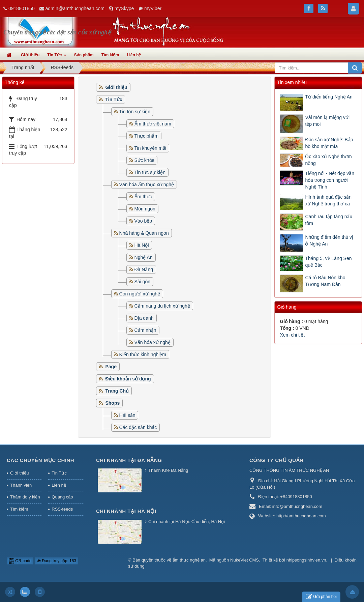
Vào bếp (143, 221)
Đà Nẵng (144, 269)
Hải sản (127, 415)
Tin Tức (59, 473)
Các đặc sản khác (138, 427)
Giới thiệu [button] (30, 55)
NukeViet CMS (245, 560)
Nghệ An (144, 257)
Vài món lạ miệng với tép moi (327, 121)
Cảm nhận (145, 330)
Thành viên (21, 485)
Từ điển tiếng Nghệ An (329, 97)
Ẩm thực (143, 197)
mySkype (124, 8)
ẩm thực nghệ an (189, 560)
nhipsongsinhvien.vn (306, 560)
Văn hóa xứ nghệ (153, 342)
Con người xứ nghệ (140, 294)
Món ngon (145, 209)
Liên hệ (59, 485)
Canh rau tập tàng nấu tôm (329, 220)
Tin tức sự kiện (135, 112)
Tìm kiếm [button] (110, 55)
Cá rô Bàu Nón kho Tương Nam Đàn (325, 281)
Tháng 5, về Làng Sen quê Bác (328, 262)
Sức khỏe (145, 160)
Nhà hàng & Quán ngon (144, 233)
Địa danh (144, 318)
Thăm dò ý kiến (25, 497)
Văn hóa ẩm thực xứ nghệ (147, 184)
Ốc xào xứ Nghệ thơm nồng (328, 160)
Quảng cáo (62, 497)
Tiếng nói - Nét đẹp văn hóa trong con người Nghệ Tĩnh (329, 180)
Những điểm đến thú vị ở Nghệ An (329, 240)
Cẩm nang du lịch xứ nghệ (162, 306)
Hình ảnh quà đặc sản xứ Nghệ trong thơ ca (328, 200)
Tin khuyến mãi (150, 148)
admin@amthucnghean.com (75, 8)
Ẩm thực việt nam (153, 124)
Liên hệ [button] (134, 55)
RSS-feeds (62, 509)
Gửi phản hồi (321, 597)
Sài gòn (142, 282)
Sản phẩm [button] (84, 55)
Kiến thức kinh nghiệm (143, 354)
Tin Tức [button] (57, 57)
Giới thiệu (19, 473)
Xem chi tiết (292, 335)
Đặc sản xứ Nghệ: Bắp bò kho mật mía (329, 143)
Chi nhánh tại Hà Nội (126, 511)
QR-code (20, 561)
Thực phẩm (146, 136)
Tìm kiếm (19, 509)
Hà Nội (142, 245)
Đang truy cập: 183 (56, 561)
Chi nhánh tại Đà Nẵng (129, 460)
